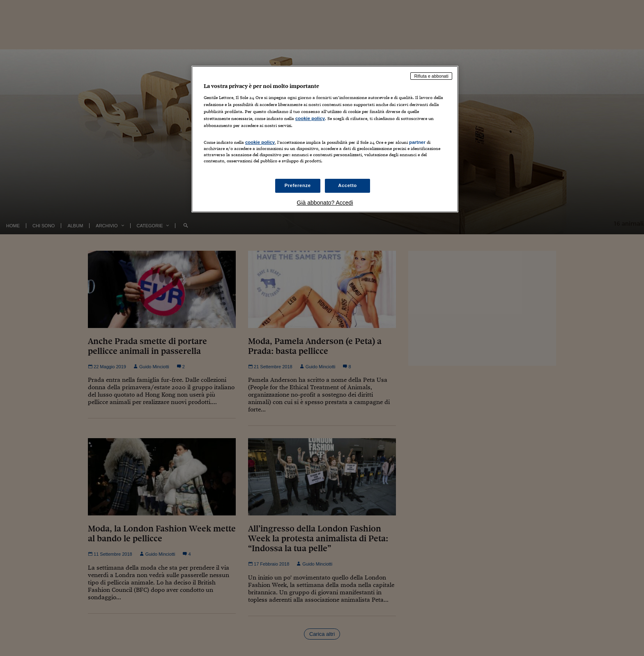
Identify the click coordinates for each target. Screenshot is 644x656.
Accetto (347, 185)
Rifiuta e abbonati (431, 76)
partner (417, 142)
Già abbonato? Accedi (325, 203)
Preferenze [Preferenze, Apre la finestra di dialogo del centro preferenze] (298, 185)
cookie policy (310, 118)
